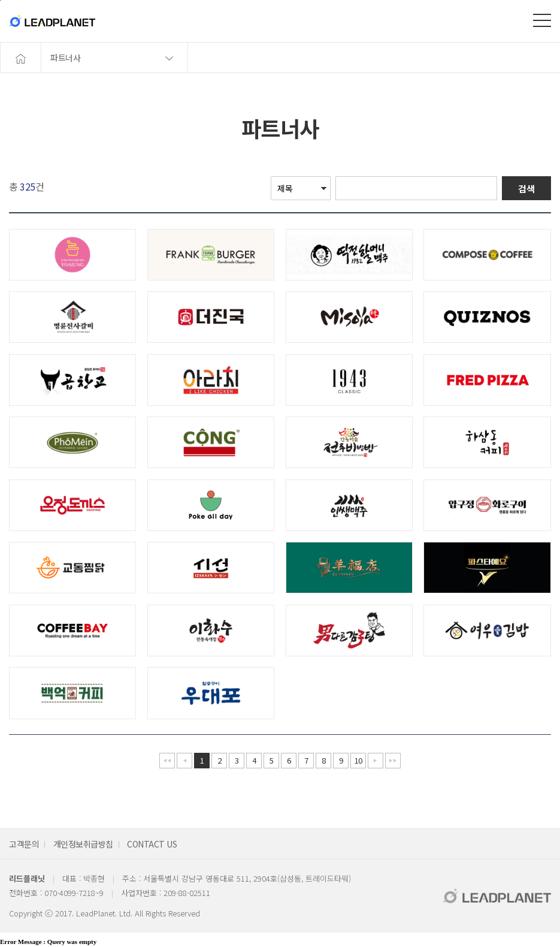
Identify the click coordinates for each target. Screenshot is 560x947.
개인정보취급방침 (83, 844)
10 (358, 760)
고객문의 (24, 844)
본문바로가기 (0, 0)
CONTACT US (152, 844)
